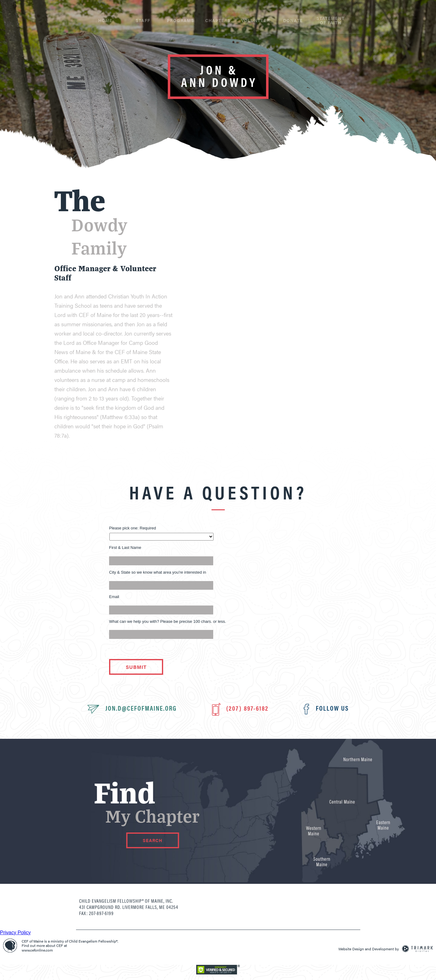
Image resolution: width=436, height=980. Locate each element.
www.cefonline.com (37, 950)
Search (152, 840)
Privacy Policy (15, 933)
